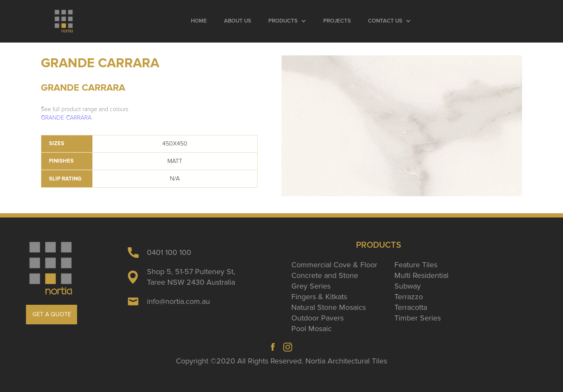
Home (199, 21)
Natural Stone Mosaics (329, 307)
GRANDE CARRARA (66, 118)
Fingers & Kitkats (319, 297)
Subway (408, 286)
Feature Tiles (416, 265)
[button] (287, 21)
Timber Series (418, 318)
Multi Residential (421, 275)
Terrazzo (409, 297)
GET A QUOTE (52, 314)
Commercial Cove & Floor (334, 265)
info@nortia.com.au (178, 301)
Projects (337, 21)
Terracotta (411, 307)
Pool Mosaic (312, 329)
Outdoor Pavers (317, 318)
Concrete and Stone (325, 275)
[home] (64, 21)
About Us (238, 21)
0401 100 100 (169, 252)
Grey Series (311, 286)
